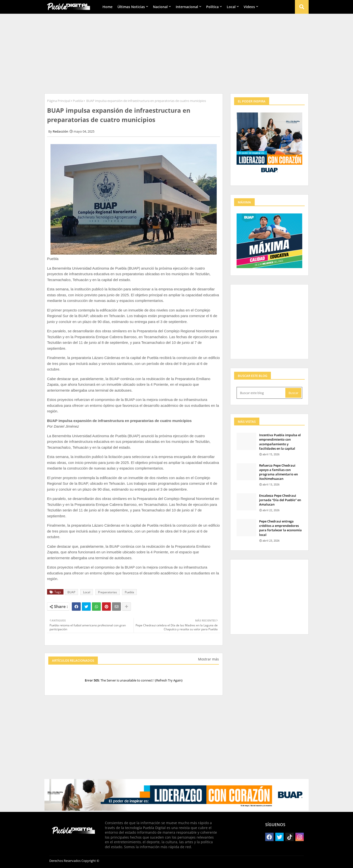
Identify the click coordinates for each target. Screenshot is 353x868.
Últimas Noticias (131, 7)
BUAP (71, 592)
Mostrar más (208, 659)
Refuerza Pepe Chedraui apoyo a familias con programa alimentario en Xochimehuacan (278, 472)
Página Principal (59, 101)
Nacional (160, 7)
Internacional (187, 7)
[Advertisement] (176, 52)
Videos (249, 7)
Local (231, 7)
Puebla (78, 101)
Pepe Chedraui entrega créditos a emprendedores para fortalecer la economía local (280, 528)
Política (212, 7)
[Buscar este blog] (261, 393)
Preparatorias (107, 592)
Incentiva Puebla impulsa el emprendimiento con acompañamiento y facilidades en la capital (280, 442)
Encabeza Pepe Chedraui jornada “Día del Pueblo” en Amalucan (280, 500)
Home (107, 7)
